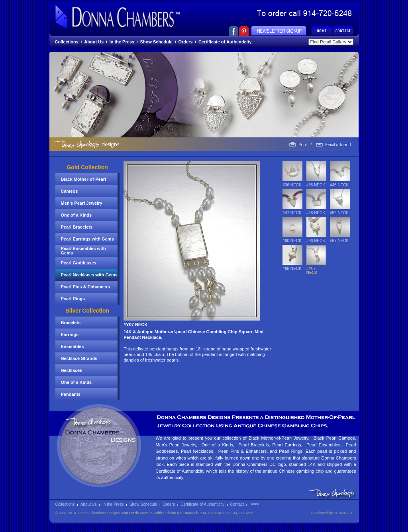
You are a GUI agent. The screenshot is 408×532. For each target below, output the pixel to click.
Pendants (71, 394)
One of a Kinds (76, 215)
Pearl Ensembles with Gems (83, 251)
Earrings (70, 334)
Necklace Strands (79, 358)
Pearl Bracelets (77, 227)
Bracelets (71, 323)
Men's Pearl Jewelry (82, 203)
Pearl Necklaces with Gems (89, 275)
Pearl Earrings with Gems (87, 239)
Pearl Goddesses (79, 263)
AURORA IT (343, 513)
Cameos (70, 191)
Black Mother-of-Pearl (84, 179)
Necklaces (72, 370)
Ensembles (73, 346)
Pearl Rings (73, 299)
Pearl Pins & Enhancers (86, 287)
